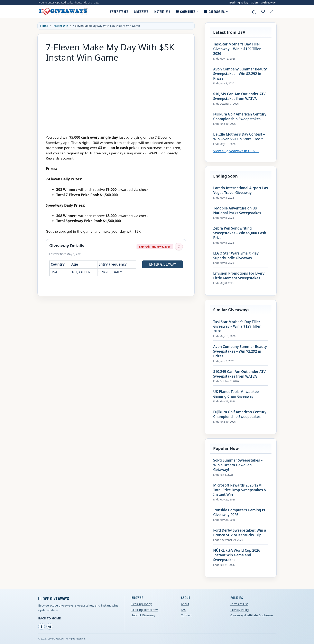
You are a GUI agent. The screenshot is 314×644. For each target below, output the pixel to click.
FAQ (184, 610)
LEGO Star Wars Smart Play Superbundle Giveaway (236, 256)
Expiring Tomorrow (145, 610)
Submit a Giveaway (264, 3)
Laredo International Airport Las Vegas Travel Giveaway (241, 190)
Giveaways (141, 11)
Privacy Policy (240, 610)
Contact (186, 615)
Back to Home (49, 618)
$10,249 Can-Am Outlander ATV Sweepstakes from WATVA (239, 96)
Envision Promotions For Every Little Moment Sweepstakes (239, 276)
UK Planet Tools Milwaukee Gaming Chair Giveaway (236, 394)
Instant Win (162, 11)
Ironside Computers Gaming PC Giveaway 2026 (240, 512)
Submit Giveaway (143, 615)
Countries (187, 11)
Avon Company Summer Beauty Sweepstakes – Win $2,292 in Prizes (240, 74)
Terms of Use (239, 604)
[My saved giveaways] (263, 11)
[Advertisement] (116, 94)
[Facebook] (41, 626)
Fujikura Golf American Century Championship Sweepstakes (240, 117)
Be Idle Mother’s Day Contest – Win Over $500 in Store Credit (239, 137)
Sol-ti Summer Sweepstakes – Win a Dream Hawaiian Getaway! (238, 465)
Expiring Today (239, 3)
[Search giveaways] (254, 12)
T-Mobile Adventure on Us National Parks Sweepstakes (237, 211)
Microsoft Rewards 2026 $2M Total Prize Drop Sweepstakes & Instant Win (240, 490)
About (185, 604)
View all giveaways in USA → (236, 151)
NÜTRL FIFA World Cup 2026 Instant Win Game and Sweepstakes (237, 555)
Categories (216, 11)
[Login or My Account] (272, 11)
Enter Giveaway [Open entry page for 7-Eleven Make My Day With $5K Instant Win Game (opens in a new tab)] (163, 264)
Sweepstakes (119, 11)
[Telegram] (50, 626)
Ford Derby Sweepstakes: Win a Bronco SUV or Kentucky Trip (240, 533)
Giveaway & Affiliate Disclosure (252, 615)
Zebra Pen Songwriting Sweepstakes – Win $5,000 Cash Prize (240, 233)
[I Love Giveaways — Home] (63, 11)
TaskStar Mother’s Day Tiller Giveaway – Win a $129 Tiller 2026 (237, 49)
